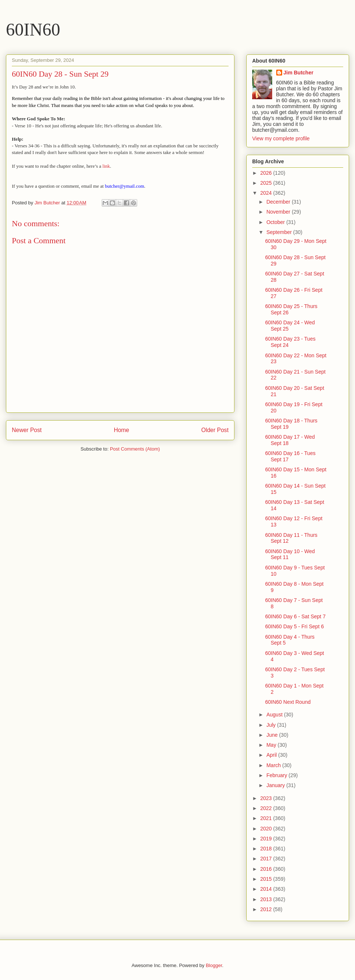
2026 (267, 173)
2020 (267, 829)
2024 (267, 193)
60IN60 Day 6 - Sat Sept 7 (295, 616)
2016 (267, 869)
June (273, 735)
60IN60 (33, 29)
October (276, 222)
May (272, 745)
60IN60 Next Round (288, 702)
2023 (267, 798)
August (275, 715)
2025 (267, 183)
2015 (267, 879)
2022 (267, 808)
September (280, 232)
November (279, 212)
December (279, 202)
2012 (267, 909)
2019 (267, 839)
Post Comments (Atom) (135, 449)
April (272, 755)
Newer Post (27, 430)
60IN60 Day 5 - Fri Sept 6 (295, 626)
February (277, 775)
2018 (267, 849)
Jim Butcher (299, 73)
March (274, 765)
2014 (267, 889)
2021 (267, 818)
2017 (267, 859)
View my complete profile (281, 138)
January (276, 785)
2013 (267, 899)
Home (122, 430)
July (272, 725)
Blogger (214, 965)
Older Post (215, 430)
